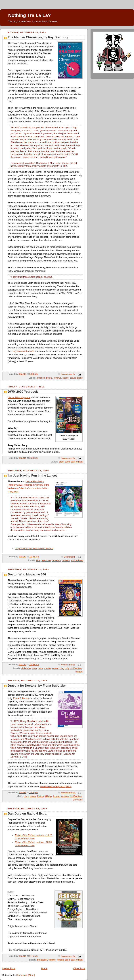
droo (61, 462)
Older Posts (79, 968)
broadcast (42, 960)
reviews (57, 378)
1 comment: (70, 557)
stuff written (77, 462)
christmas (26, 668)
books (49, 378)
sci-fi (67, 960)
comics (52, 960)
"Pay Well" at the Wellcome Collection (34, 549)
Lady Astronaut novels (23, 351)
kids (38, 560)
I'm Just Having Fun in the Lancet (32, 476)
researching (58, 668)
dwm (67, 462)
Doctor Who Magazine (19, 398)
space (66, 378)
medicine (46, 560)
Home (44, 968)
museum (56, 560)
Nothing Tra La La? (29, 15)
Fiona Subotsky (21, 698)
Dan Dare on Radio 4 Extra (27, 814)
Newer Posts (9, 968)
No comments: (68, 374)
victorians (78, 800)
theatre (79, 672)
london (57, 796)
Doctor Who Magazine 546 (27, 574)
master (47, 668)
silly (67, 668)
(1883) (56, 787)
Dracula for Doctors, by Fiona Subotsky (37, 686)
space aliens (76, 378)
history (41, 796)
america (41, 378)
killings (49, 796)
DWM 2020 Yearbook (23, 392)
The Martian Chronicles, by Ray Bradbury (38, 37)
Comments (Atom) (26, 975)
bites (26, 796)
